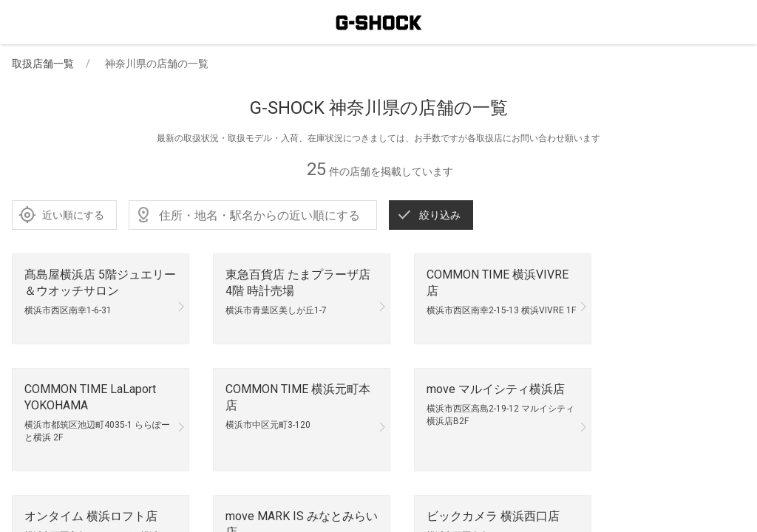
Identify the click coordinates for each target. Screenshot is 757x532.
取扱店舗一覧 (43, 64)
